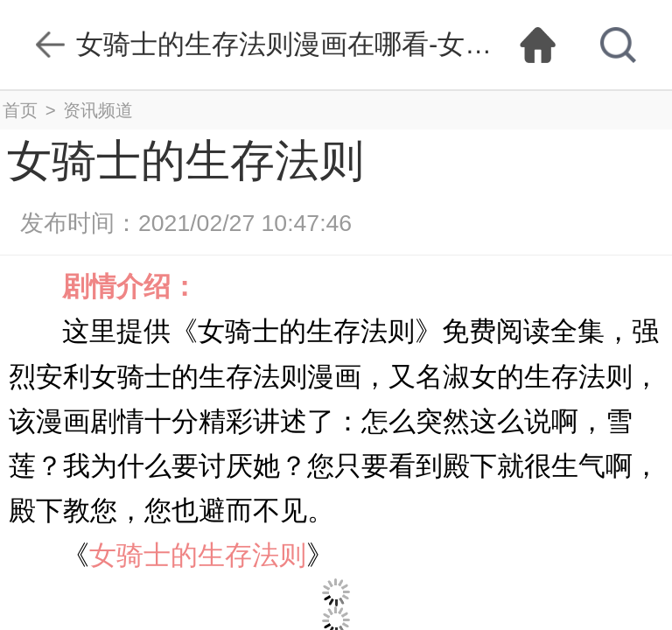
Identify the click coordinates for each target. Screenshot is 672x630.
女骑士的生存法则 (198, 555)
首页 (20, 110)
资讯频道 (98, 110)
